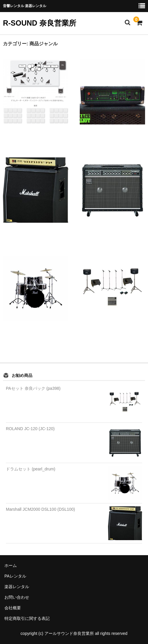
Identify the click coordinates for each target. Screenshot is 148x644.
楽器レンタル (17, 587)
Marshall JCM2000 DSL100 (26, 234)
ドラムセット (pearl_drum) (31, 469)
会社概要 (13, 608)
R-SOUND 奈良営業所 (40, 23)
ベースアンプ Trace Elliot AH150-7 (110, 135)
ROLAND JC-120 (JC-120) (30, 429)
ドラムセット (15, 332)
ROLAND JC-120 (95, 234)
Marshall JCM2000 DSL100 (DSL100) (40, 509)
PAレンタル (15, 576)
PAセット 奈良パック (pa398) (33, 388)
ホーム (11, 565)
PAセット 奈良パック (99, 332)
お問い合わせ (17, 597)
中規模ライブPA (18, 135)
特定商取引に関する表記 (27, 618)
